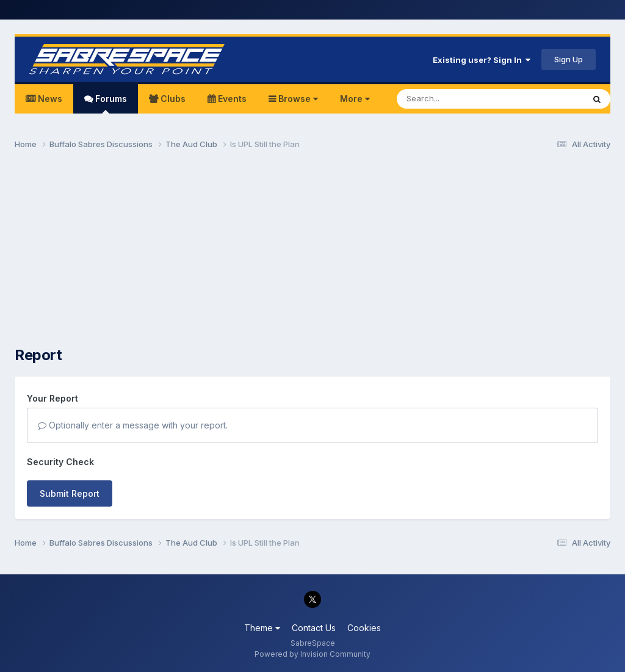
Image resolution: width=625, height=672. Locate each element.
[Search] (457, 99)
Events (231, 99)
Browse (297, 99)
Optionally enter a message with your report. (133, 425)
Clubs (172, 99)
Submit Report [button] (70, 493)
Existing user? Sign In (482, 60)
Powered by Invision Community (312, 654)
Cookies (364, 628)
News (49, 99)
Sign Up (569, 59)
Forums (110, 103)
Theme (262, 628)
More (355, 99)
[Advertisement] (312, 254)
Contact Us (314, 628)
